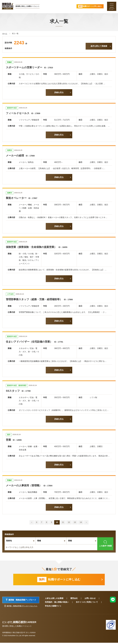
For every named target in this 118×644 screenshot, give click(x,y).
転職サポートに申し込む (59, 580)
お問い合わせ (90, 600)
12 (69, 522)
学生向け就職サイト (53, 607)
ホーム (5, 34)
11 (63, 522)
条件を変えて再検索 (99, 46)
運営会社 (74, 600)
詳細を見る (59, 92)
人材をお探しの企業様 (54, 600)
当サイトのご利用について (87, 603)
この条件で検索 (105, 544)
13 (75, 522)
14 (81, 522)
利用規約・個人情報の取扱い (57, 603)
